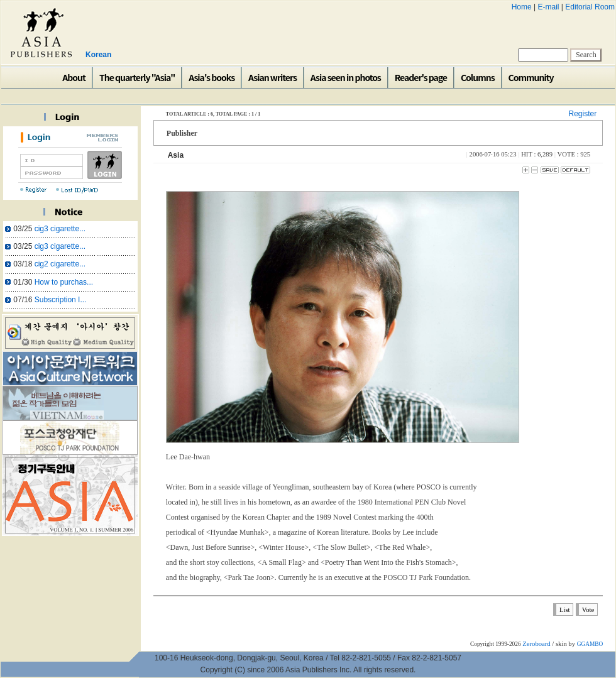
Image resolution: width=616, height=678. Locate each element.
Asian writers (272, 77)
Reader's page (421, 77)
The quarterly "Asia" (137, 77)
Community (531, 77)
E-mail (548, 7)
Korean (98, 55)
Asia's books (212, 77)
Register (582, 114)
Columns (478, 77)
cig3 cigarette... (60, 229)
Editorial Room (590, 7)
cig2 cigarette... (60, 264)
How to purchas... (64, 282)
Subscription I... (61, 300)
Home (522, 7)
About (74, 77)
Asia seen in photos (346, 77)
